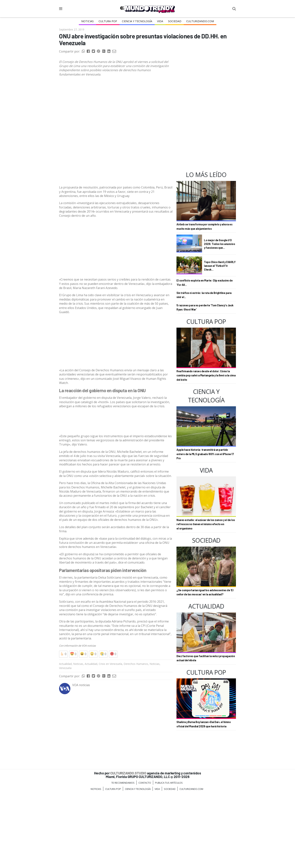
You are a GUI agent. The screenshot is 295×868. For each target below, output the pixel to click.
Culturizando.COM (200, 21)
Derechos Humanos (136, 739)
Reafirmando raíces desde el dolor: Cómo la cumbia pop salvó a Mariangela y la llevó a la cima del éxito (206, 375)
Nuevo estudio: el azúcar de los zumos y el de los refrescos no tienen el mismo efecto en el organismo (206, 524)
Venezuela (65, 743)
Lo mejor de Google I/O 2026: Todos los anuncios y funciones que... (219, 244)
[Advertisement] (116, 181)
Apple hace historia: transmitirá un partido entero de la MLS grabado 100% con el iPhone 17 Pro (205, 454)
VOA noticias (89, 721)
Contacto (145, 858)
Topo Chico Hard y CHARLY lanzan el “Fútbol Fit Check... (220, 266)
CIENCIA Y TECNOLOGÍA (137, 21)
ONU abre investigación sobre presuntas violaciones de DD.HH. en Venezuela (143, 39)
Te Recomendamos (123, 858)
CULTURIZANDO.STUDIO (128, 848)
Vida (160, 21)
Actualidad (65, 739)
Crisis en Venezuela (110, 739)
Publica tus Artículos (169, 858)
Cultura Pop (108, 21)
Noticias (88, 21)
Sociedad (174, 21)
